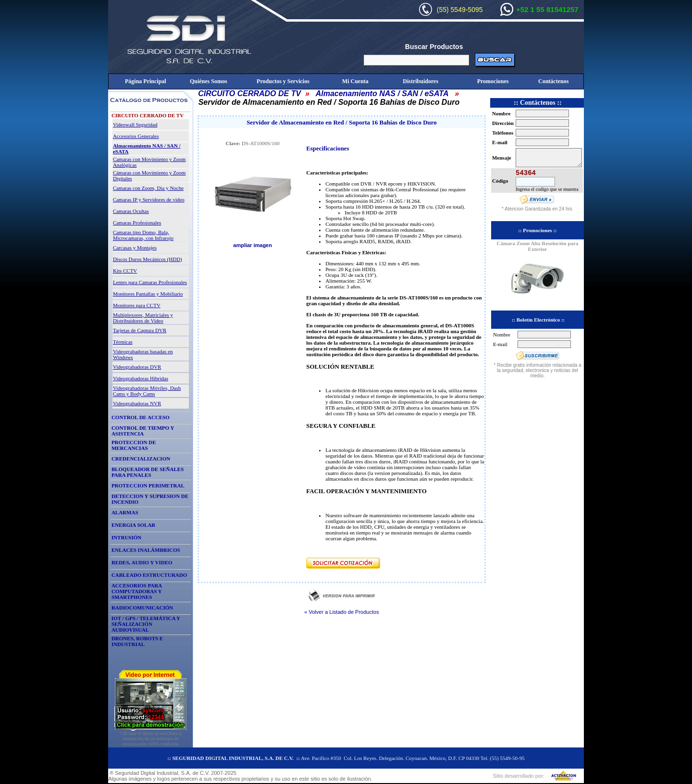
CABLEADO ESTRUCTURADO (149, 575)
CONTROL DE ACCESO (141, 417)
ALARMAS (125, 512)
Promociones (493, 81)
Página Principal (146, 81)
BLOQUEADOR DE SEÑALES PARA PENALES (148, 472)
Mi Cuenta (355, 81)
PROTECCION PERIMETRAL (148, 485)
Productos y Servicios (283, 81)
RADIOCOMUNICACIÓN (142, 608)
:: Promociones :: (537, 230)
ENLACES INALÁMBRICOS (146, 550)
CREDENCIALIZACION (141, 459)
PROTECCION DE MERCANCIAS (134, 445)
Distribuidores (420, 81)
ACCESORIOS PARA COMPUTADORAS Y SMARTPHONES (137, 591)
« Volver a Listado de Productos (341, 612)
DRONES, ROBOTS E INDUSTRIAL (137, 641)
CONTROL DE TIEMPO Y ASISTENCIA (143, 431)
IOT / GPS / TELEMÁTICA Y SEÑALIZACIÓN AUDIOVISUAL (146, 624)
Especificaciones (327, 149)
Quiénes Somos (209, 81)
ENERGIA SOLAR (133, 525)
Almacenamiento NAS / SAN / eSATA (382, 93)
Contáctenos (553, 81)
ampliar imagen (253, 245)
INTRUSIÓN (126, 537)
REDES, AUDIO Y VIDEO (142, 562)
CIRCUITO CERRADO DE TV (249, 93)
